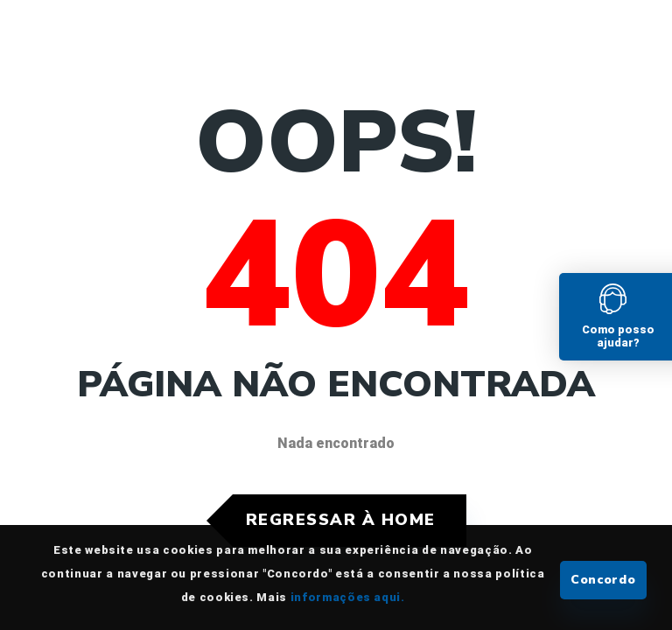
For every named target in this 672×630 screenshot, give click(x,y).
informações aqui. (348, 597)
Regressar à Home (341, 520)
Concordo (603, 580)
